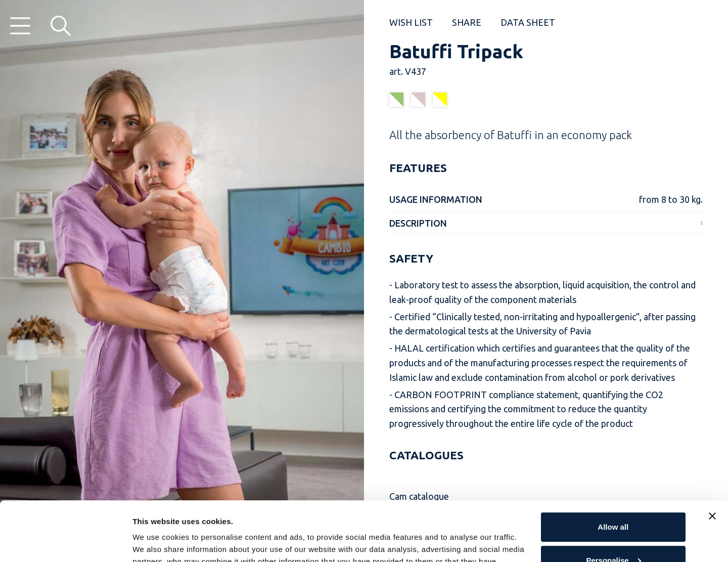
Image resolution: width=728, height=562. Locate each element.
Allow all (613, 468)
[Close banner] (712, 457)
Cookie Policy (437, 514)
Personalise (613, 501)
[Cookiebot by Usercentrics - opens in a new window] (65, 542)
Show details (156, 542)
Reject (613, 534)
